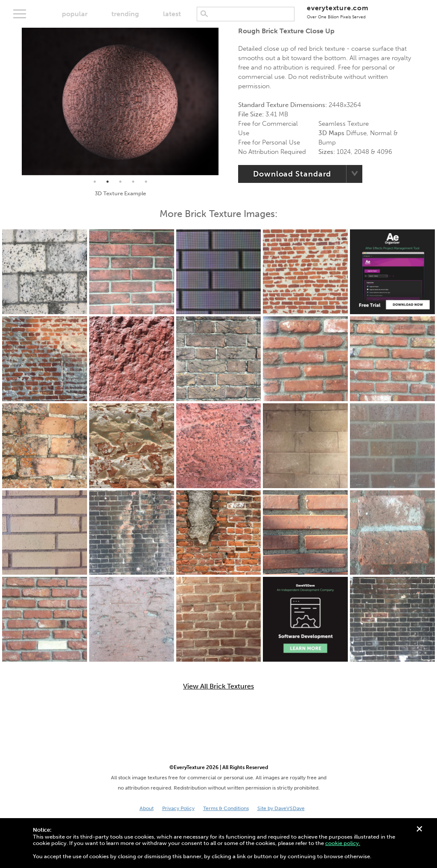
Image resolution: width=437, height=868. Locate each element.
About (147, 808)
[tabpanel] (120, 101)
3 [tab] (120, 182)
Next (225, 101)
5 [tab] (146, 182)
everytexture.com (338, 12)
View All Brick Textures (218, 686)
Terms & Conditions (226, 808)
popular (75, 14)
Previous (15, 101)
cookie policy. (343, 843)
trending (125, 14)
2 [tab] (108, 182)
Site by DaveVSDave (281, 808)
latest (172, 14)
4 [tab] (133, 182)
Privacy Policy (178, 808)
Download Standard (292, 174)
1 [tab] (95, 182)
